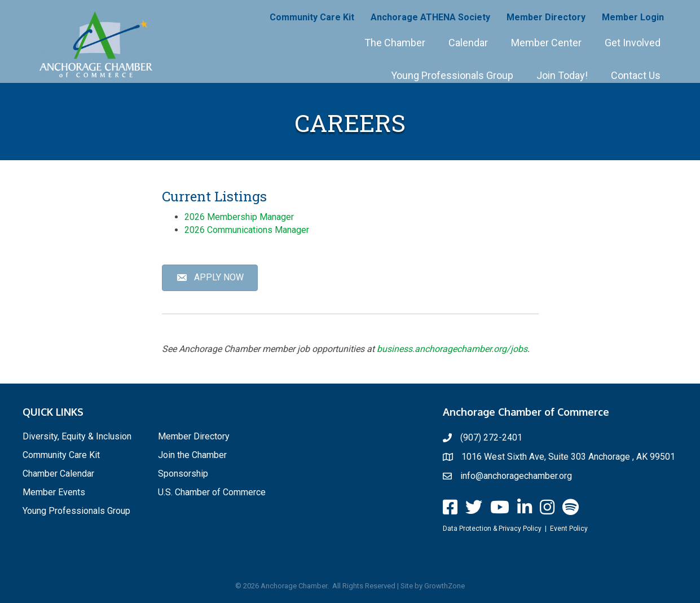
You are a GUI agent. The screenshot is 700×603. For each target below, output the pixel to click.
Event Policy (569, 529)
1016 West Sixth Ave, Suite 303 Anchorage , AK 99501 (568, 457)
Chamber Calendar (58, 474)
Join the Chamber (192, 455)
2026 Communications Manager (247, 230)
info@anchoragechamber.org (516, 476)
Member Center (546, 43)
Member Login (633, 17)
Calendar (468, 43)
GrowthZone (444, 586)
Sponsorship (183, 474)
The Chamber (395, 43)
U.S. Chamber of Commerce (212, 492)
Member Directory (546, 17)
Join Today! (562, 75)
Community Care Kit (312, 17)
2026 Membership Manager (239, 217)
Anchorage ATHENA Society (430, 17)
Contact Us (636, 75)
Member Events (54, 492)
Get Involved (633, 43)
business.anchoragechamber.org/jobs (452, 349)
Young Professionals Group (452, 75)
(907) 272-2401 (491, 437)
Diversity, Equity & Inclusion (77, 436)
